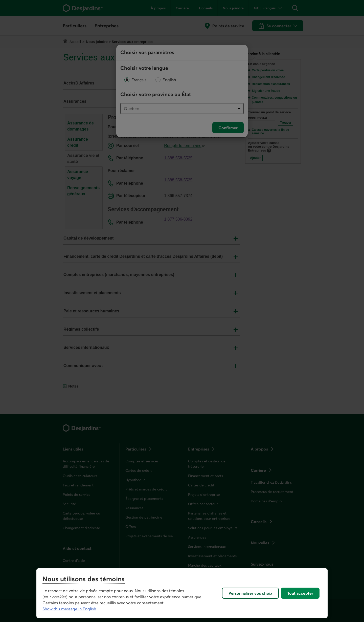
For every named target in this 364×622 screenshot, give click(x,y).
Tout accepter (300, 593)
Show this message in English (69, 609)
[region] (182, 593)
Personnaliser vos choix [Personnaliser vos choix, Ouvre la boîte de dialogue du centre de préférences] (250, 593)
